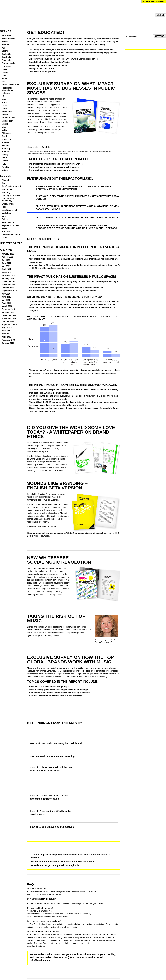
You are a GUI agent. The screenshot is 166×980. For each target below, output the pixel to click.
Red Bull (6, 145)
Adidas (5, 42)
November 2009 (9, 318)
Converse (6, 66)
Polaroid (6, 142)
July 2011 (6, 260)
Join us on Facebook (130, 41)
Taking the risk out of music (41, 69)
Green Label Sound (11, 85)
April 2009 (6, 337)
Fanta (4, 79)
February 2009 (8, 340)
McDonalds (7, 112)
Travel (4, 238)
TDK (4, 164)
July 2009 (6, 331)
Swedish (46, 147)
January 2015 (8, 254)
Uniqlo (5, 170)
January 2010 (8, 312)
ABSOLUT (6, 36)
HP (3, 96)
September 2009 (9, 325)
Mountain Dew (8, 118)
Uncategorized (11, 243)
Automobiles (8, 189)
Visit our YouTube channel (133, 41)
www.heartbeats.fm (36, 946)
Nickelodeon (7, 121)
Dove (4, 76)
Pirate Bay (6, 139)
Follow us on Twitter (127, 41)
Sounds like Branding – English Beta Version (49, 62)
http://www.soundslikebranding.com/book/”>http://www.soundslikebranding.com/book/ (67, 533)
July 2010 (6, 294)
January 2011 (8, 278)
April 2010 (6, 303)
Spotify (5, 155)
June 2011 (6, 263)
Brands (6, 31)
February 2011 (8, 275)
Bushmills (6, 54)
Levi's (4, 106)
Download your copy (41, 140)
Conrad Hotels (8, 63)
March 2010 (7, 306)
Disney (5, 72)
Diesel (4, 69)
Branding (6, 192)
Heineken (6, 93)
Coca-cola (6, 60)
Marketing (6, 213)
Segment (6, 176)
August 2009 (7, 328)
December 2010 (9, 282)
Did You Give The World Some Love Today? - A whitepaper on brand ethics (63, 59)
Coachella (6, 57)
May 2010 (6, 300)
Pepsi (4, 136)
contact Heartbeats (42, 917)
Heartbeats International (127, 2)
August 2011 (7, 257)
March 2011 (7, 272)
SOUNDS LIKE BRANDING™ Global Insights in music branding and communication (54, 15)
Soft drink (6, 232)
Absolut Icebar (8, 39)
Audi (4, 48)
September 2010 (9, 291)
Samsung (6, 149)
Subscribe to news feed (136, 41)
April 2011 (6, 269)
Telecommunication (11, 235)
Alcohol (5, 180)
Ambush (6, 45)
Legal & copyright (10, 210)
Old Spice (6, 133)
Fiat (3, 82)
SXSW (4, 158)
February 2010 (8, 309)
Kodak (5, 102)
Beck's (5, 51)
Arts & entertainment (11, 186)
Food (4, 207)
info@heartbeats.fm (41, 960)
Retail (4, 228)
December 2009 (9, 315)
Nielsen (5, 124)
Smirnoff (6, 152)
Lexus (4, 109)
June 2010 (6, 297)
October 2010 (8, 288)
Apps (4, 183)
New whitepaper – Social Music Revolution (48, 65)
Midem (5, 115)
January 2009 (8, 343)
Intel (4, 99)
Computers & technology (8, 200)
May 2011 (6, 266)
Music (4, 216)
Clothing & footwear (11, 195)
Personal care (8, 222)
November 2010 (9, 285)
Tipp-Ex (5, 167)
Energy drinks (8, 204)
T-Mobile (6, 161)
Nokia (4, 130)
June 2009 (6, 334)
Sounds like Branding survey (42, 72)
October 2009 (8, 322)
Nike (4, 127)
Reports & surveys (10, 225)
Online (5, 219)
